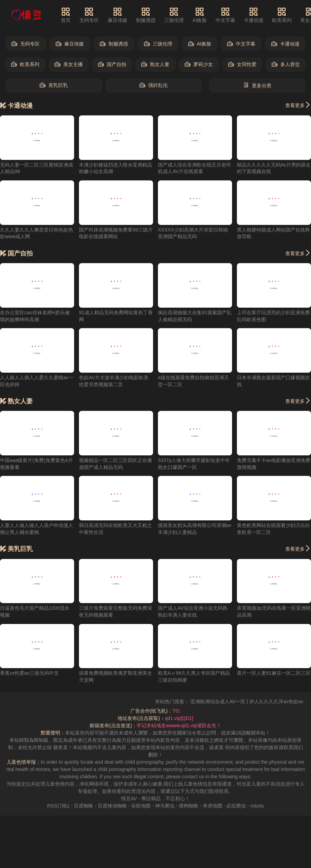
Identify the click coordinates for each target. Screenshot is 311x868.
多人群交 (286, 64)
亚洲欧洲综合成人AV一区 (224, 701)
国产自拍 (112, 64)
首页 (66, 15)
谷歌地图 (141, 806)
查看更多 (298, 105)
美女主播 (69, 64)
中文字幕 (225, 15)
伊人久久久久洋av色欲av (283, 701)
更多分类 (257, 85)
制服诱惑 (146, 15)
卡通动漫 (254, 15)
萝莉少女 (199, 64)
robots (257, 806)
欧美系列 (282, 15)
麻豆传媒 (118, 15)
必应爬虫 (236, 806)
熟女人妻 (155, 64)
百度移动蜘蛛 (112, 806)
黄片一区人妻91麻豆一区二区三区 (274, 673)
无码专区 (89, 15)
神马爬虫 (165, 806)
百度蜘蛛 (83, 806)
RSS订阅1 (58, 806)
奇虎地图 (213, 806)
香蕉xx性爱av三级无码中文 (29, 673)
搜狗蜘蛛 (189, 806)
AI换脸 (200, 15)
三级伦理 (174, 15)
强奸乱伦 (154, 85)
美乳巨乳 (54, 85)
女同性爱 (242, 64)
